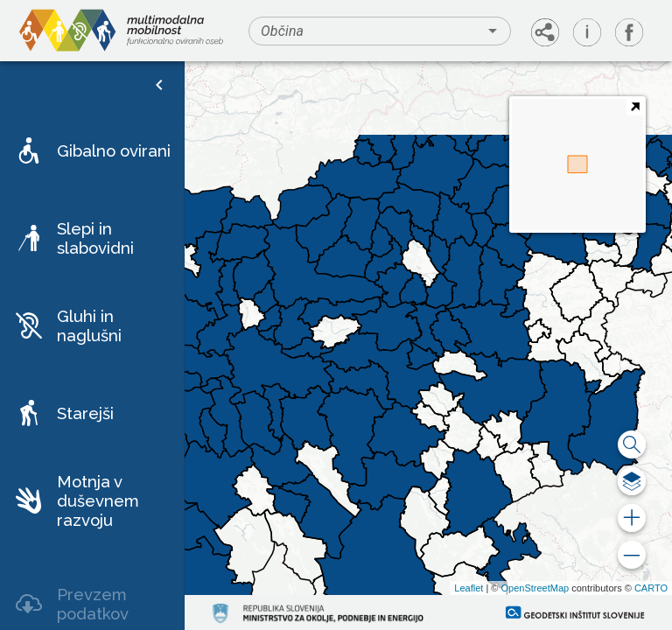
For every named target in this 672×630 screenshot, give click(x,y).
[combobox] (380, 31)
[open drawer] (159, 85)
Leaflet (469, 588)
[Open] (493, 31)
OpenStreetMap (535, 588)
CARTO (651, 588)
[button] (92, 150)
